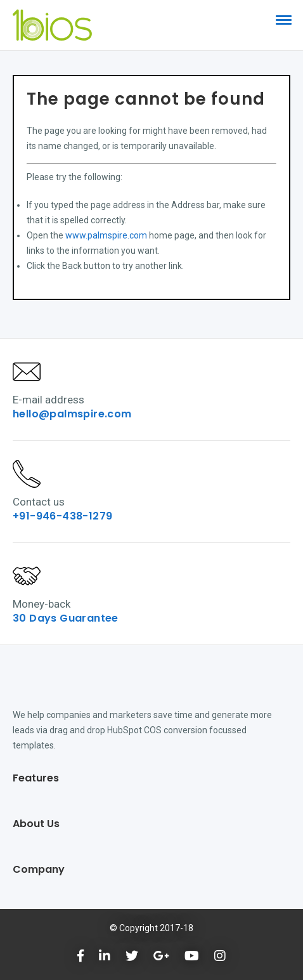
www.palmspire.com (106, 235)
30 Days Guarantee (66, 618)
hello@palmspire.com (72, 414)
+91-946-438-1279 (62, 516)
